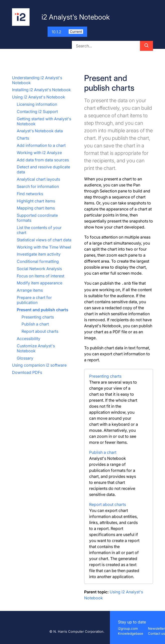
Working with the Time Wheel (44, 247)
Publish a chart (35, 324)
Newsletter (156, 628)
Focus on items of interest (41, 276)
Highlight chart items (36, 201)
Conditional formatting (38, 261)
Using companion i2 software (39, 365)
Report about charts (40, 331)
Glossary (25, 358)
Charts (23, 138)
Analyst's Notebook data (40, 131)
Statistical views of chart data (44, 240)
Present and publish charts (43, 310)
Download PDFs (27, 372)
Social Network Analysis (39, 269)
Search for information (38, 186)
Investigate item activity (39, 254)
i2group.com (128, 628)
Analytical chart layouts (38, 179)
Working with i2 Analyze (39, 153)
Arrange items (30, 290)
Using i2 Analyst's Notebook (39, 97)
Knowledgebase (131, 633)
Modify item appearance (40, 283)
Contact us (156, 633)
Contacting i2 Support (37, 112)
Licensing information (37, 104)
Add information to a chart (41, 145)
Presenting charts (38, 317)
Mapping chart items (36, 208)
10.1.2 (67, 32)
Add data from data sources (43, 160)
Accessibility (29, 339)
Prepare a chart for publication (34, 300)
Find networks (30, 194)
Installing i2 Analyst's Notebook (41, 90)
